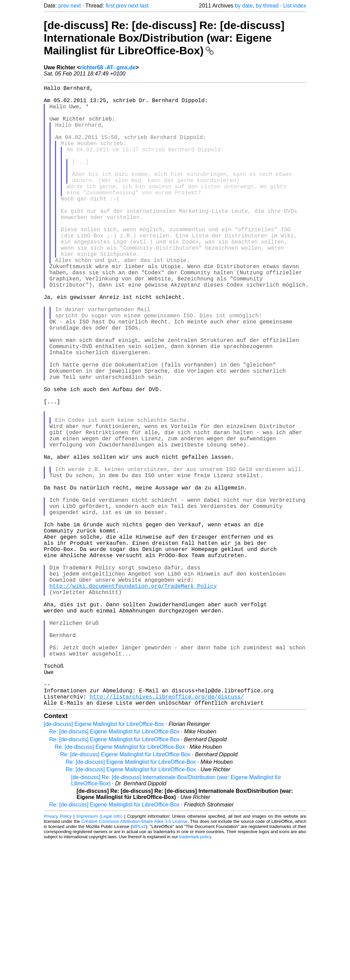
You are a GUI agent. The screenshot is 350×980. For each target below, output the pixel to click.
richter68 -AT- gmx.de (108, 67)
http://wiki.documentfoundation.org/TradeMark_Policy (133, 698)
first (110, 6)
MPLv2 (139, 964)
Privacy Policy (58, 954)
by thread (267, 6)
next (76, 6)
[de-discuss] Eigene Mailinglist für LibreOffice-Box (104, 862)
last (144, 6)
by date (244, 6)
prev (64, 6)
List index (295, 6)
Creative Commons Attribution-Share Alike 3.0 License (134, 959)
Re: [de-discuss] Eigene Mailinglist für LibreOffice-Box (114, 869)
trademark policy (195, 975)
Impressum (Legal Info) (99, 954)
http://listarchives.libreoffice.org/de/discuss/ (167, 833)
